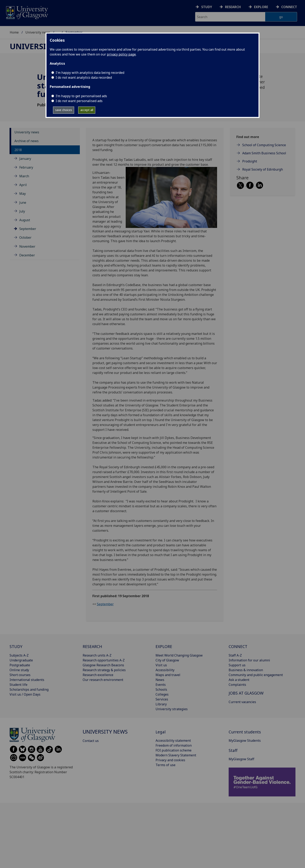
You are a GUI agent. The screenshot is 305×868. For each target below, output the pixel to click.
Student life (18, 685)
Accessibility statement (173, 741)
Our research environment (103, 680)
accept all (87, 110)
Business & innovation (246, 670)
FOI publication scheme (174, 750)
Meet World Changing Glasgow (179, 655)
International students (27, 680)
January (25, 159)
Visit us (161, 665)
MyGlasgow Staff (241, 759)
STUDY (16, 646)
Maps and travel (168, 675)
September (28, 229)
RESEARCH (92, 646)
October (25, 237)
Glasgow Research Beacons (103, 665)
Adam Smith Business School (264, 153)
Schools (161, 689)
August (25, 220)
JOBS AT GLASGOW (246, 693)
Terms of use (165, 765)
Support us (237, 665)
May (23, 194)
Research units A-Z (97, 655)
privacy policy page (121, 54)
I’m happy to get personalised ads (81, 96)
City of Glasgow (167, 660)
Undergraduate (21, 660)
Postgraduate (20, 665)
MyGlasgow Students (245, 741)
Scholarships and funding (29, 689)
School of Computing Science (264, 145)
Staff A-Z (235, 655)
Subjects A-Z (19, 655)
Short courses (20, 675)
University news (38, 32)
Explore (261, 7)
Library (161, 704)
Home (14, 32)
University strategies (172, 709)
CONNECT (238, 646)
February (26, 167)
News (160, 680)
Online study (19, 670)
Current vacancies (242, 702)
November (27, 246)
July (22, 211)
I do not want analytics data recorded (84, 77)
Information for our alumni (249, 660)
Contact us (91, 741)
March (24, 176)
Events (161, 685)
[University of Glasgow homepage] (27, 12)
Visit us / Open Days (25, 694)
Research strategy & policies (104, 670)
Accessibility (165, 670)
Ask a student (239, 680)
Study (207, 7)
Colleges (162, 694)
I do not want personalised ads (79, 101)
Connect (289, 7)
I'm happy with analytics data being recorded (90, 73)
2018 (18, 150)
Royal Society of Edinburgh (263, 169)
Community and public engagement (256, 675)
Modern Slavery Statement (176, 755)
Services (162, 699)
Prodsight (250, 161)
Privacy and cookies (170, 760)
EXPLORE (164, 646)
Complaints (237, 685)
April (23, 185)
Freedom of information (174, 745)
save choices (64, 110)
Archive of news (26, 141)
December (27, 255)
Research (233, 7)
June (23, 203)
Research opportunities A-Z (104, 660)
